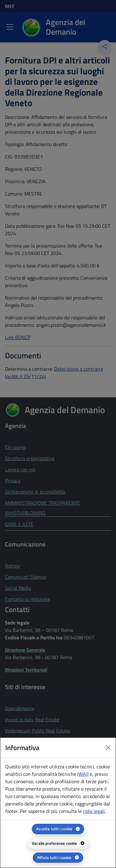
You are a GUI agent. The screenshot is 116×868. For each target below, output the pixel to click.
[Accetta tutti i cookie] (58, 829)
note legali (94, 811)
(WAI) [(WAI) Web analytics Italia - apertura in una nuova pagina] (83, 774)
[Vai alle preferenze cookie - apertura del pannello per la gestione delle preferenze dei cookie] (58, 843)
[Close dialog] (108, 748)
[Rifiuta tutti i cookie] (58, 858)
